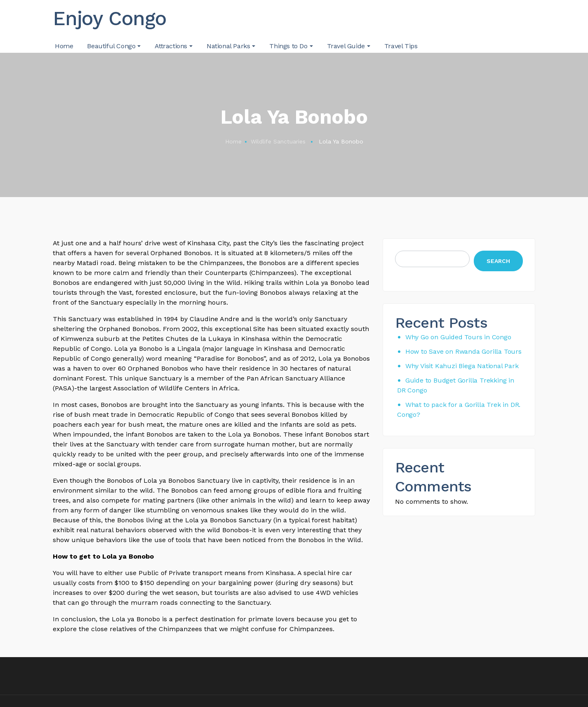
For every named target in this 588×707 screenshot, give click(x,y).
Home (233, 141)
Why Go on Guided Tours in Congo (458, 337)
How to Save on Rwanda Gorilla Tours (463, 351)
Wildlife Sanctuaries (278, 141)
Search (498, 261)
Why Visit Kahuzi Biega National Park (462, 366)
